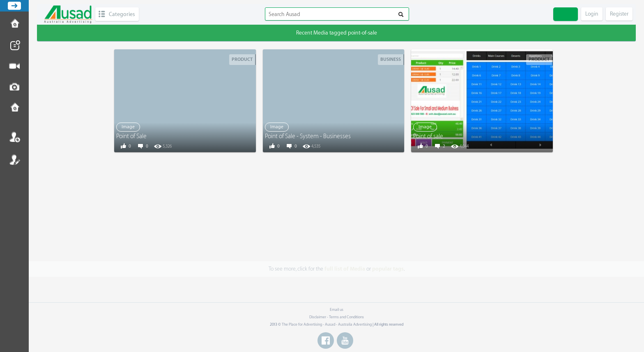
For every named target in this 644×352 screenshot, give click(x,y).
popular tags (388, 269)
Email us (337, 310)
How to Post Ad (14, 24)
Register (14, 160)
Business (391, 59)
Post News (14, 45)
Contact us (14, 108)
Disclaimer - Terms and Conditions (337, 317)
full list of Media (345, 269)
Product (242, 59)
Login (14, 137)
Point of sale (428, 136)
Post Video (14, 66)
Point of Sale (131, 136)
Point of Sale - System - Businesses (308, 136)
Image (128, 127)
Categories (122, 14)
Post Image (14, 87)
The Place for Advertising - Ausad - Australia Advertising (327, 324)
